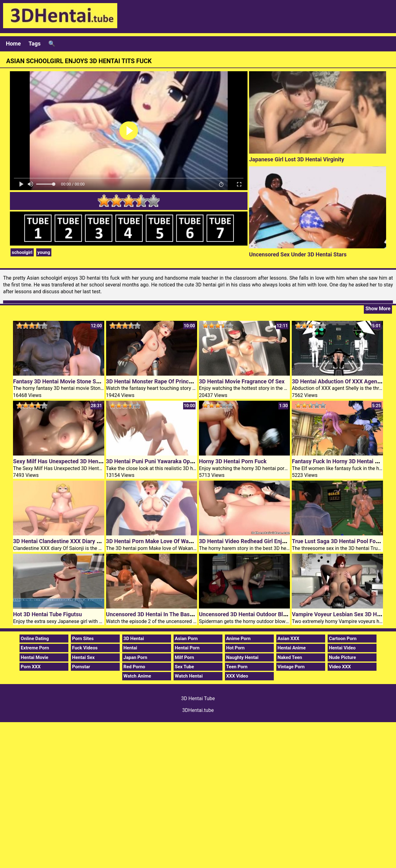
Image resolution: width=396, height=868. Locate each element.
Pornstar (81, 667)
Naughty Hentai (242, 657)
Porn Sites (83, 639)
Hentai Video (342, 648)
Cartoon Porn (343, 639)
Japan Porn (135, 657)
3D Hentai (134, 639)
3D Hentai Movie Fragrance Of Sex (242, 381)
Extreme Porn (35, 648)
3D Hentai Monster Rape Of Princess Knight (161, 381)
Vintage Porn (291, 667)
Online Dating (35, 639)
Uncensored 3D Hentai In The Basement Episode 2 (169, 614)
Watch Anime (137, 676)
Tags (34, 44)
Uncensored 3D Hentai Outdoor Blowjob (248, 614)
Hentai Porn (187, 648)
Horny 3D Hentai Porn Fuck (233, 461)
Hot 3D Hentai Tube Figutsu (47, 614)
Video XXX (340, 667)
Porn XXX (31, 667)
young (44, 252)
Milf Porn (184, 657)
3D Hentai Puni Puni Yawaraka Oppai (152, 461)
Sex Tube (184, 667)
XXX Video (237, 676)
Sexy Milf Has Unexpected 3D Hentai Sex (64, 461)
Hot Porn (235, 648)
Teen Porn (237, 667)
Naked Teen (290, 657)
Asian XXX (288, 639)
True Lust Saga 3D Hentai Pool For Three (343, 541)
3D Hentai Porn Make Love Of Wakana (153, 541)
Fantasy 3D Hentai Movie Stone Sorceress (65, 381)
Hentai (130, 648)
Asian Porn (186, 639)
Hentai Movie (34, 657)
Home (13, 44)
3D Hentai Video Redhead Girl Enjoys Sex (250, 541)
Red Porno (134, 667)
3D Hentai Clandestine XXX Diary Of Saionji (67, 541)
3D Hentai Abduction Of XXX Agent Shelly (344, 381)
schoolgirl (22, 252)
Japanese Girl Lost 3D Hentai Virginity (297, 159)
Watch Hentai (189, 676)
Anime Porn (238, 639)
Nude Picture (342, 657)
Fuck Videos (85, 648)
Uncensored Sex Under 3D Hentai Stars (298, 254)
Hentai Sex (83, 657)
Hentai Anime (292, 648)
